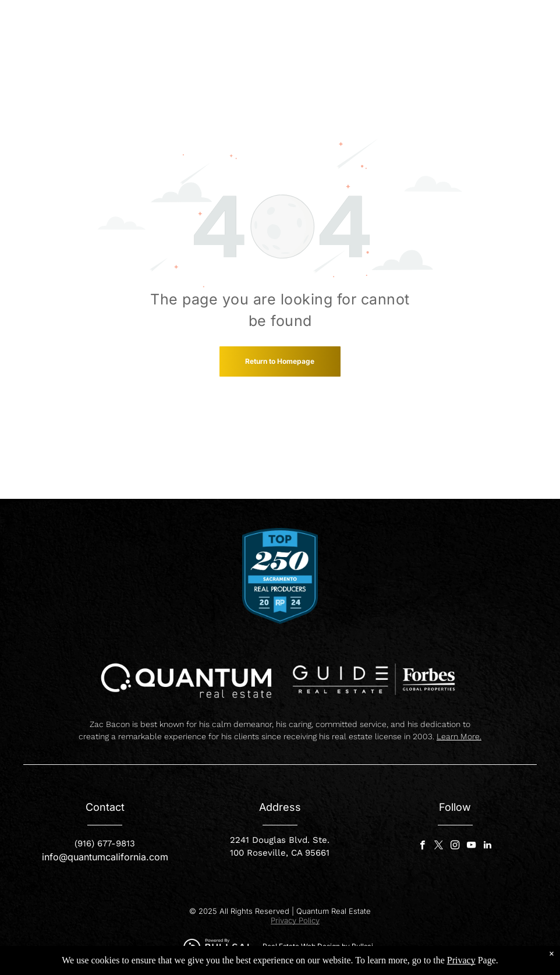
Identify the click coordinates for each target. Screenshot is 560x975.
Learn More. (459, 736)
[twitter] (439, 846)
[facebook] (422, 846)
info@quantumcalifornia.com (105, 857)
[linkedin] (488, 846)
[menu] (534, 28)
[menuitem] (267, 22)
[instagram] (455, 846)
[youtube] (471, 846)
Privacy (461, 960)
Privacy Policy (295, 920)
